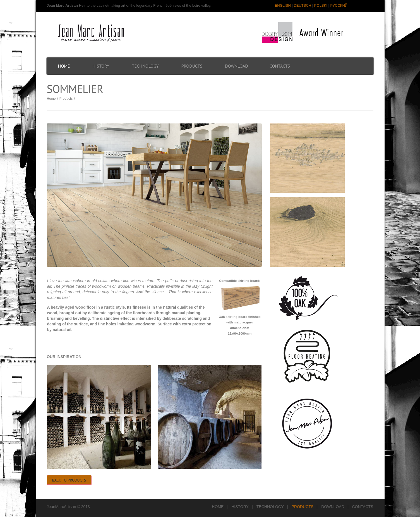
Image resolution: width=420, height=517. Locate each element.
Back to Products (69, 480)
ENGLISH (283, 5)
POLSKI (321, 5)
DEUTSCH (302, 5)
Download (237, 66)
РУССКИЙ (339, 5)
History (101, 66)
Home (64, 66)
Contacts (280, 66)
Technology (145, 66)
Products (192, 66)
